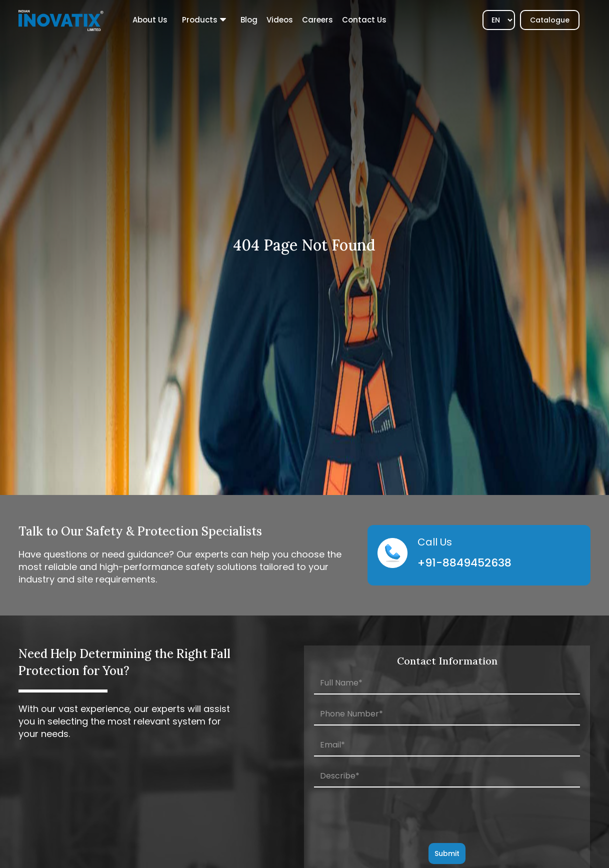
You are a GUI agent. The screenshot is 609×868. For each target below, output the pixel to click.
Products (200, 20)
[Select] (499, 20)
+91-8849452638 (464, 563)
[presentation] (447, 816)
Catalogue (550, 20)
